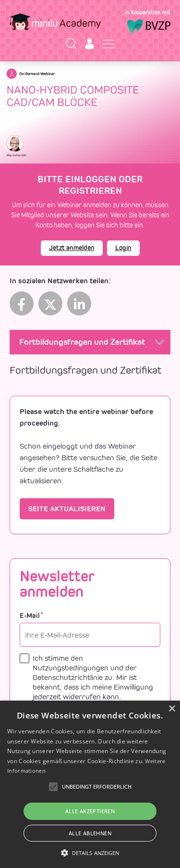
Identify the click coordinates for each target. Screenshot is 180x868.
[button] (90, 853)
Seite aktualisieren (67, 509)
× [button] (172, 709)
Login (123, 248)
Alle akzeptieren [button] (90, 811)
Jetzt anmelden (72, 248)
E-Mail (31, 616)
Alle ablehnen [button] (90, 833)
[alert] (90, 784)
